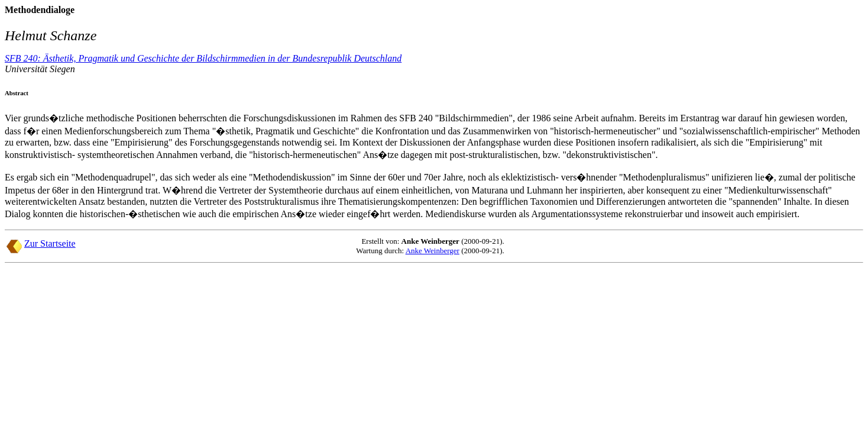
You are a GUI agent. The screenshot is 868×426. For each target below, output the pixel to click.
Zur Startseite (50, 243)
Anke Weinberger (433, 251)
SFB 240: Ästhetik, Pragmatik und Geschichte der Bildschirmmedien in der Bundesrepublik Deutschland (203, 58)
